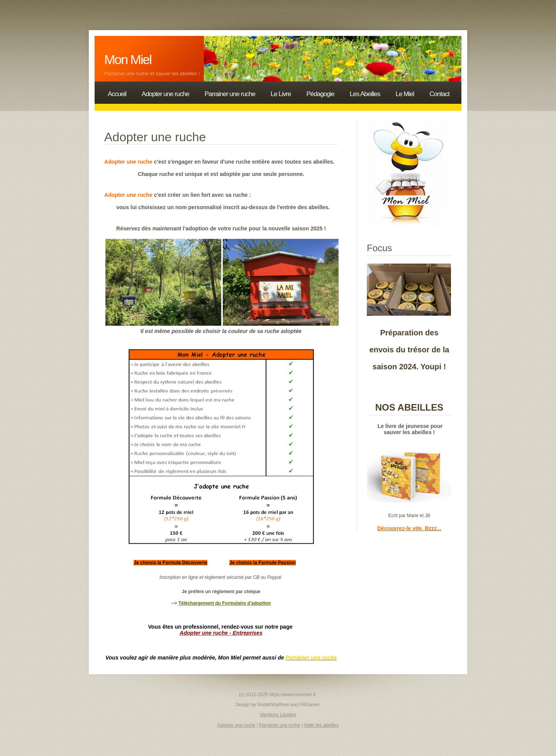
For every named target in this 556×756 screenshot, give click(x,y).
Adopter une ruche (236, 725)
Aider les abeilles (321, 725)
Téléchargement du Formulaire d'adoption (225, 603)
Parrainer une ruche (280, 725)
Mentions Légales (278, 715)
